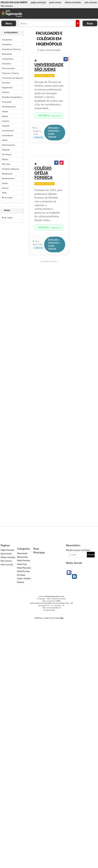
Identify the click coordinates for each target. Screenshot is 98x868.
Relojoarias (7, 174)
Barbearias (7, 54)
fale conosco (7, 6)
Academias (7, 40)
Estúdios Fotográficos (12, 97)
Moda (5, 140)
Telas (4, 193)
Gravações (7, 102)
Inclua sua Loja (7, 565)
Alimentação (22, 553)
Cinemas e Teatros (11, 73)
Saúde (5, 183)
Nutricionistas (9, 145)
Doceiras (6, 83)
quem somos (55, 2)
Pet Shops (7, 154)
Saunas (5, 188)
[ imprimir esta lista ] (49, 261)
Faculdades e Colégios (44, 76)
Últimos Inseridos (8, 557)
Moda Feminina (23, 561)
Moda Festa (22, 564)
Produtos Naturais (11, 169)
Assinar (91, 555)
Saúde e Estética (24, 579)
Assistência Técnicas (11, 49)
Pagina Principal (7, 550)
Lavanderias (8, 135)
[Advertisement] (83, 74)
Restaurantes (8, 178)
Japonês (6, 126)
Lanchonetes (8, 130)
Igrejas (5, 116)
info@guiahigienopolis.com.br (54, 596)
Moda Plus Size (23, 571)
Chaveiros (7, 64)
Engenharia (7, 87)
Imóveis (6, 121)
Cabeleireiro (8, 59)
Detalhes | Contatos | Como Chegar (54, 132)
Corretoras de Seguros (12, 78)
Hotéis (5, 111)
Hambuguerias (9, 106)
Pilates (5, 159)
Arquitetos (7, 44)
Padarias (6, 150)
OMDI (58, 601)
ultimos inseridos (73, 2)
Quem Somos (6, 554)
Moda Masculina (24, 568)
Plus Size (6, 164)
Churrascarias (8, 68)
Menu (9, 24)
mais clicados (91, 2)
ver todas (7, 198)
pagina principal (38, 2)
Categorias (11, 33)
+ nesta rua (38, 137)
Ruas (90, 24)
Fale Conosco (6, 561)
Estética (6, 92)
